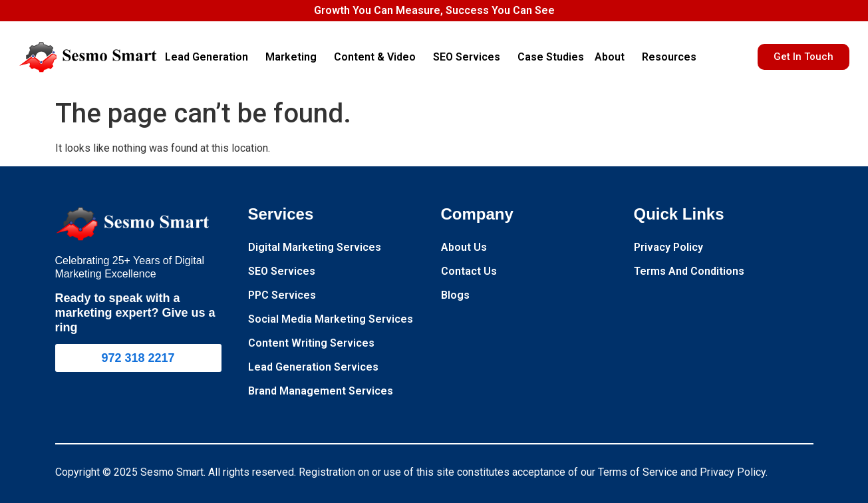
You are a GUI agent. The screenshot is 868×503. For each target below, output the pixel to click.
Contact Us (469, 271)
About (613, 57)
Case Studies (551, 57)
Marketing (294, 57)
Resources (672, 57)
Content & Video (378, 57)
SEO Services (470, 57)
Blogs (455, 295)
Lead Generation (210, 57)
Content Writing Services (311, 343)
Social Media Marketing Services (331, 319)
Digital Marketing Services (315, 247)
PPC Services (282, 295)
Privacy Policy (668, 247)
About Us (464, 247)
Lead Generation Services (313, 367)
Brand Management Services (321, 391)
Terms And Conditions (689, 271)
